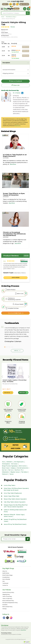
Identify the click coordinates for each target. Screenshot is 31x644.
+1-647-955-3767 (17, 1)
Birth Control (23, 466)
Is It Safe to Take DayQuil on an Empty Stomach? (15, 155)
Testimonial (5, 583)
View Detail (7, 393)
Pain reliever (25, 472)
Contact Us (5, 586)
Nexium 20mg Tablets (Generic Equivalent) (15, 499)
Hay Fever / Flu (19, 470)
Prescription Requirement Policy (10, 603)
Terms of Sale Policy (7, 599)
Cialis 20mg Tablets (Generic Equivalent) (15, 502)
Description (6, 63)
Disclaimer (5, 605)
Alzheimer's (9, 462)
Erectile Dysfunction (23, 468)
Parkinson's (5, 474)
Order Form (15, 313)
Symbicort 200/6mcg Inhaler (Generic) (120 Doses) (15, 511)
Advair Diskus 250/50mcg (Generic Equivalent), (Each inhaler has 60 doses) (16, 489)
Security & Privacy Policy (8, 593)
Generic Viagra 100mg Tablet (12, 496)
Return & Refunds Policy (8, 601)
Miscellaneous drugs (11, 17)
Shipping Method (8, 73)
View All (26, 256)
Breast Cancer (6, 468)
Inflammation (5, 472)
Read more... (18, 126)
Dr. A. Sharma (17, 93)
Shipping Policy (6, 595)
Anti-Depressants (19, 462)
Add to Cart (26, 47)
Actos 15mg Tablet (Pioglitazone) (13, 493)
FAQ (4, 581)
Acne (3, 462)
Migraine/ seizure (15, 472)
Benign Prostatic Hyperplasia (10, 466)
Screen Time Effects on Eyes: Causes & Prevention (14, 194)
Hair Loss (11, 470)
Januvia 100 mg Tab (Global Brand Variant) (15, 524)
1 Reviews (13, 27)
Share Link (15, 85)
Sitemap (5, 609)
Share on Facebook (16, 81)
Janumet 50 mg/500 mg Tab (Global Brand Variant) (15, 520)
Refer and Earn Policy (7, 607)
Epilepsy (13, 468)
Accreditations (6, 577)
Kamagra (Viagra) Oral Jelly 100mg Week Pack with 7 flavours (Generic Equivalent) (16, 506)
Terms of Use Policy (7, 597)
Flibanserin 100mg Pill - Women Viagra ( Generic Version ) (14, 516)
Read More (13, 164)
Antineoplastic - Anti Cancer (10, 464)
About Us (5, 571)
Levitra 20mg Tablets (10, 485)
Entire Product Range (7, 575)
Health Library (6, 573)
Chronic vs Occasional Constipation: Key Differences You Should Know (14, 234)
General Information (9, 70)
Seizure (12, 474)
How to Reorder (6, 579)
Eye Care (4, 470)
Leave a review (16, 278)
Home (3, 17)
